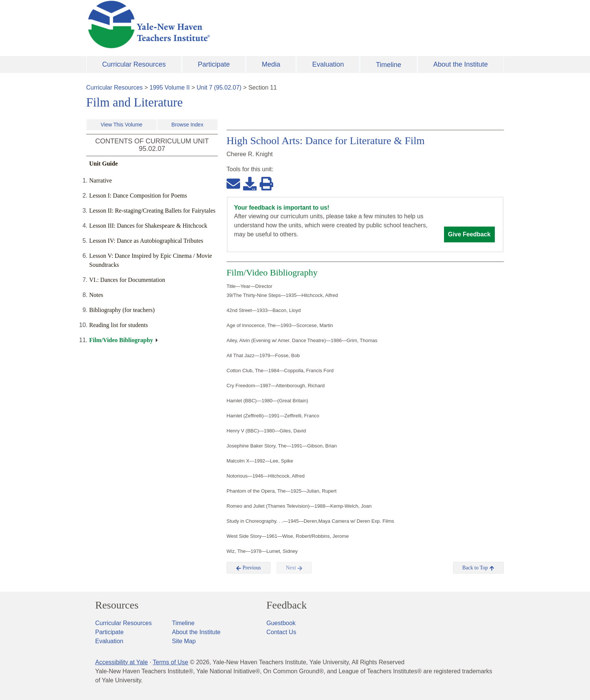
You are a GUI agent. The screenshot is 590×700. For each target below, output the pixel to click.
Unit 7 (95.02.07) (219, 87)
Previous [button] (249, 568)
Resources (117, 605)
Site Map (184, 641)
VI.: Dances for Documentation (127, 280)
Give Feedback (469, 234)
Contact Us (281, 632)
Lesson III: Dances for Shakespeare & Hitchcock (148, 226)
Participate (214, 64)
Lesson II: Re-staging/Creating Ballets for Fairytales (152, 211)
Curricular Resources (134, 64)
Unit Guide (103, 164)
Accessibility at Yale (122, 662)
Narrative (100, 180)
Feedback (287, 605)
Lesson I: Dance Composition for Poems (138, 196)
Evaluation (328, 64)
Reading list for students (119, 325)
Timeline (389, 65)
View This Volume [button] (122, 125)
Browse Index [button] (188, 125)
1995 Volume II (170, 87)
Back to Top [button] (478, 568)
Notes (96, 295)
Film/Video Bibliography (121, 340)
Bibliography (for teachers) (122, 310)
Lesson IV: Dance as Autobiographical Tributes (146, 241)
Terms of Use (170, 662)
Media (271, 64)
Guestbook (281, 623)
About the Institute (460, 64)
